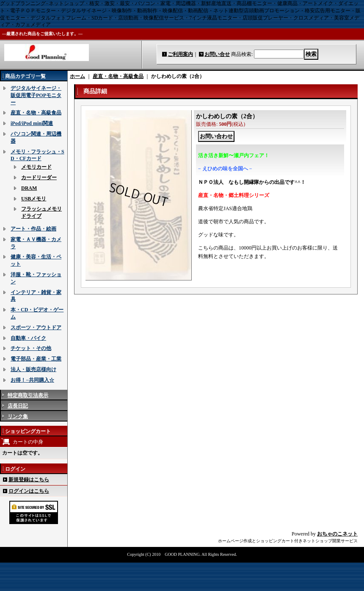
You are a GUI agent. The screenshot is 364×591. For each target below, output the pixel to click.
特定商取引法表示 (28, 395)
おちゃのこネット (337, 534)
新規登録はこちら (29, 480)
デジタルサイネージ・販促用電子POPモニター (36, 95)
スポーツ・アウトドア (36, 327)
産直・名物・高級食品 (36, 113)
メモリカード (36, 167)
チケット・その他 (31, 348)
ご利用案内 (180, 54)
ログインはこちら (29, 491)
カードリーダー (39, 178)
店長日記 (18, 406)
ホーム (77, 76)
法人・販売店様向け (33, 369)
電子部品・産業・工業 (36, 359)
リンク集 (18, 416)
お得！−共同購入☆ (32, 380)
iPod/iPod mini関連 (32, 123)
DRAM (29, 188)
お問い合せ (217, 54)
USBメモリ (34, 199)
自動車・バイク (28, 338)
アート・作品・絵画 (33, 229)
